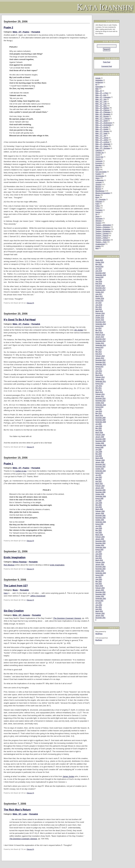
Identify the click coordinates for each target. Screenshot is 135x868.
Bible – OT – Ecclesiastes (103, 125)
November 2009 (100, 420)
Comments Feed (107, 66)
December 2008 (100, 439)
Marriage (98, 187)
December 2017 (100, 288)
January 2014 (100, 337)
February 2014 (100, 335)
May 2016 (99, 307)
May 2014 (99, 330)
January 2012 (100, 379)
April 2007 (99, 481)
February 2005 (100, 537)
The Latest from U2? (16, 586)
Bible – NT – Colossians (103, 97)
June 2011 (99, 386)
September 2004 (101, 547)
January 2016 (100, 315)
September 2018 (101, 275)
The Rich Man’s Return (17, 810)
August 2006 (99, 498)
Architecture (99, 82)
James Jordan (69, 776)
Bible (97, 89)
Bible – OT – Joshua (102, 138)
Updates (98, 246)
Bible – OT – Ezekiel (102, 129)
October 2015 (100, 318)
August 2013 (99, 347)
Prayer (97, 208)
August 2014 (99, 326)
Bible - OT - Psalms (21, 32)
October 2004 (100, 545)
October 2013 (100, 343)
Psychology (99, 210)
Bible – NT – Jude (101, 102)
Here (6, 593)
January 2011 (100, 396)
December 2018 (100, 273)
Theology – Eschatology (103, 231)
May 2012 (99, 373)
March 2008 (99, 458)
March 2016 (99, 311)
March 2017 (99, 296)
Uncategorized (100, 244)
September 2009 (101, 422)
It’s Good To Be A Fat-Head (20, 320)
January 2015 (100, 320)
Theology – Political (102, 238)
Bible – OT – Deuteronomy (104, 123)
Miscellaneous (100, 191)
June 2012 (99, 371)
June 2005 (99, 528)
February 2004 (100, 562)
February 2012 (100, 377)
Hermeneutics (100, 176)
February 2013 (100, 356)
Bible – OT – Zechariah (103, 148)
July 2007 (98, 475)
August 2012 (99, 367)
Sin (96, 214)
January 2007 (100, 488)
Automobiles (99, 87)
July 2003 (98, 577)
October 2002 (100, 596)
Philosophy (99, 202)
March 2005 (99, 535)
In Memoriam (100, 180)
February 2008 (100, 460)
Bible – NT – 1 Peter (102, 93)
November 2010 (100, 401)
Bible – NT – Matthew (102, 108)
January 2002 (100, 616)
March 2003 (99, 586)
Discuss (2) (30, 569)
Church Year (99, 157)
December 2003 (100, 567)
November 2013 (100, 341)
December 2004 (100, 541)
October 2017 (100, 292)
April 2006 (99, 507)
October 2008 (100, 443)
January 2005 (100, 539)
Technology (99, 219)
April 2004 (99, 558)
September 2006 (101, 496)
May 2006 (99, 505)
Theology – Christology (103, 227)
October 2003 (100, 571)
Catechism (99, 150)
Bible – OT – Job (101, 136)
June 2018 (99, 281)
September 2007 (101, 471)
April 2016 (99, 309)
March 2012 (99, 375)
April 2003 (99, 584)
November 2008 (100, 441)
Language (99, 182)
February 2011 (100, 394)
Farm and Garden (101, 172)
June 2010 (99, 411)
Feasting (98, 174)
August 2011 (99, 384)
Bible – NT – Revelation (103, 114)
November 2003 (100, 569)
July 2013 (98, 350)
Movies (98, 195)
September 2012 (101, 364)
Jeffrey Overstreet (38, 596)
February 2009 (100, 435)
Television (99, 221)
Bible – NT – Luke (101, 104)
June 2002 (99, 605)
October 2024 (100, 262)
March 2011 (99, 392)
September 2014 (101, 324)
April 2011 (99, 390)
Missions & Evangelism (103, 193)
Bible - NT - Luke (20, 814)
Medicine (98, 189)
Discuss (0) (30, 303)
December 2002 (100, 592)
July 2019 (98, 269)
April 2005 (99, 533)
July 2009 (98, 424)
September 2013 (101, 345)
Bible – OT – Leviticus (102, 142)
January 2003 (100, 590)
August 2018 (99, 277)
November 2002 (100, 594)
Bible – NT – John (101, 99)
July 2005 (98, 526)
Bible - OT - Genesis (21, 615)
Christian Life (100, 153)
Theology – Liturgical (102, 233)
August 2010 (99, 407)
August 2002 (99, 601)
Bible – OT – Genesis (102, 131)
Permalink (36, 32)
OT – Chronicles (101, 199)
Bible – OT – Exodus (102, 127)
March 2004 (99, 560)
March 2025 (99, 260)
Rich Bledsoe (9, 565)
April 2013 (99, 354)
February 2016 (100, 313)
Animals (98, 78)
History (98, 178)
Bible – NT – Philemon (102, 110)
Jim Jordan (79, 330)
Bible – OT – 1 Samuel (102, 119)
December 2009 (100, 418)
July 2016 (98, 303)
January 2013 (100, 358)
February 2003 (100, 588)
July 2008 (98, 450)
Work (97, 248)
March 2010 (99, 415)
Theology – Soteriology (103, 240)
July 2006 (98, 501)
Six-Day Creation (14, 611)
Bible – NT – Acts (101, 95)
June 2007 (99, 477)
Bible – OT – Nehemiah (103, 144)
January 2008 (100, 462)
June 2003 (99, 579)
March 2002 (99, 611)
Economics (99, 163)
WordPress (99, 634)
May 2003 (99, 581)
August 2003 (99, 575)
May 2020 (99, 264)
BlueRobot (99, 640)
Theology (23, 562)
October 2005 (100, 520)
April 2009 (99, 430)
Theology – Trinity (101, 242)
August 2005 (99, 524)
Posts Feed (107, 62)
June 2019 (99, 271)
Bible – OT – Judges (102, 140)
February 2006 (100, 511)
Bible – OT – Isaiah (101, 133)
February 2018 (100, 286)
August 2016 (99, 301)
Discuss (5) (30, 849)
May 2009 (99, 428)
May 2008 (99, 454)
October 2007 (100, 469)
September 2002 (101, 599)
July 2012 (98, 369)
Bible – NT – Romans (102, 116)
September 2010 (101, 405)
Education (99, 165)
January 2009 (100, 437)
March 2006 (99, 509)
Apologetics (99, 80)
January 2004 (100, 564)
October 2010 (100, 403)
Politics (98, 206)
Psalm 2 (8, 28)
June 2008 (99, 452)
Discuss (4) (30, 447)
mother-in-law (21, 471)
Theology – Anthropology (103, 225)
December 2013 (100, 339)
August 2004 (99, 550)
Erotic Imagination (15, 557)
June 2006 (99, 503)
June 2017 (99, 294)
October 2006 (100, 494)
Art (96, 84)
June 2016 (99, 305)
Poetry (97, 204)
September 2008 (101, 445)
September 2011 (101, 381)
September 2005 (101, 522)
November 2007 (100, 467)
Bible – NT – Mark (101, 106)
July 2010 (98, 409)
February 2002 (100, 613)
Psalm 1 (8, 464)
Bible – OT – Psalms (102, 146)
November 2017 (100, 290)
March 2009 (99, 433)
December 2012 (100, 360)
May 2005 (99, 530)
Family (97, 170)
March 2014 (99, 332)
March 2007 (99, 484)
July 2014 (98, 328)
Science (98, 212)
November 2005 (100, 518)
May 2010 (99, 413)
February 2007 (100, 486)
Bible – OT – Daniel (102, 121)
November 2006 (100, 492)
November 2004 (100, 543)
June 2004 (99, 554)
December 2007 (100, 464)
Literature (98, 185)
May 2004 (99, 556)
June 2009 (99, 426)
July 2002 (98, 603)
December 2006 (100, 490)
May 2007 (99, 479)
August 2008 (99, 447)
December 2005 (100, 516)
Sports (97, 216)
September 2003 (101, 573)
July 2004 (98, 552)
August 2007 (99, 473)
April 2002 (99, 609)
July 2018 (98, 279)
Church (98, 155)
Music (15, 590)
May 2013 (99, 352)
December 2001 (100, 618)
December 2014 (100, 322)
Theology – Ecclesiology (103, 229)
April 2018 (99, 284)
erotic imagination (57, 565)
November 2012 (100, 362)
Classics (98, 159)
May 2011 (99, 388)
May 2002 (99, 607)
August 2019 (99, 267)
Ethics (15, 562)
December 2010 (100, 398)
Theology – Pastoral (102, 236)
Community (99, 161)
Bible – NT (99, 91)
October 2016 (100, 298)
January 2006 (100, 513)
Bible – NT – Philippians (103, 112)
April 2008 (99, 456)
